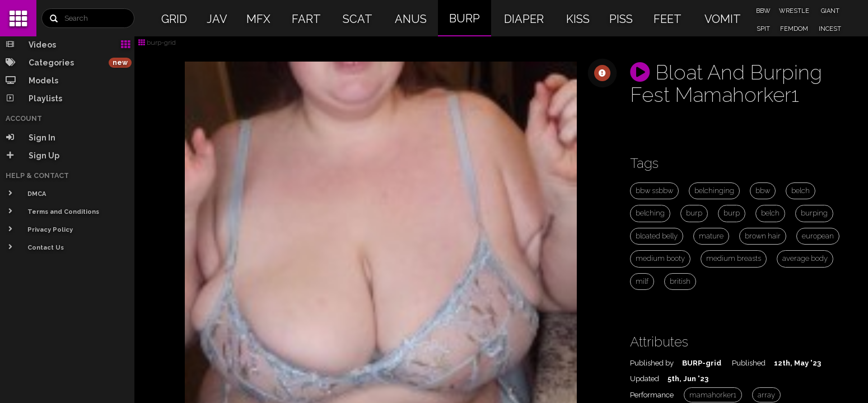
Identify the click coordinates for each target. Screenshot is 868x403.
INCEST (830, 29)
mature (711, 236)
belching (650, 213)
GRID (174, 19)
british (680, 281)
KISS (578, 19)
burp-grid (157, 43)
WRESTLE (794, 11)
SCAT (358, 19)
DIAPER (524, 19)
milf (642, 281)
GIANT (830, 11)
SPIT (763, 29)
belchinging (714, 191)
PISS (621, 19)
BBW (763, 11)
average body (805, 258)
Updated (645, 379)
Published (749, 363)
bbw (763, 191)
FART (306, 19)
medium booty (660, 258)
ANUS (411, 19)
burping (814, 213)
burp (694, 213)
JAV (217, 19)
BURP (465, 18)
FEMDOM (794, 29)
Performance (652, 395)
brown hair (763, 236)
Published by (652, 363)
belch (801, 191)
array (766, 395)
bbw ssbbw (654, 191)
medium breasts (734, 258)
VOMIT (723, 19)
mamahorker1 (713, 395)
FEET (668, 19)
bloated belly (657, 236)
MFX (258, 19)
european (818, 236)
